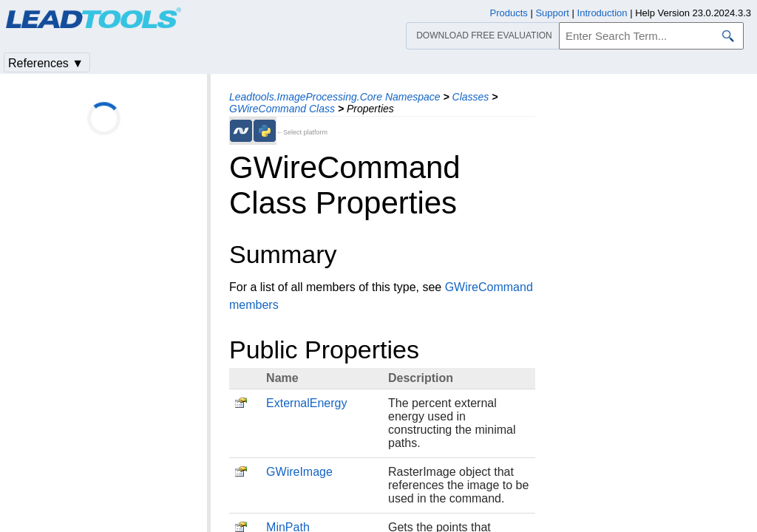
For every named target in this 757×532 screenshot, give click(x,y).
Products (509, 13)
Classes (471, 97)
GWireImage (299, 472)
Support (552, 13)
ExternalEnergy (306, 403)
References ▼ (46, 63)
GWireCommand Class (282, 109)
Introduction (602, 13)
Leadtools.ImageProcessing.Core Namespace (335, 97)
